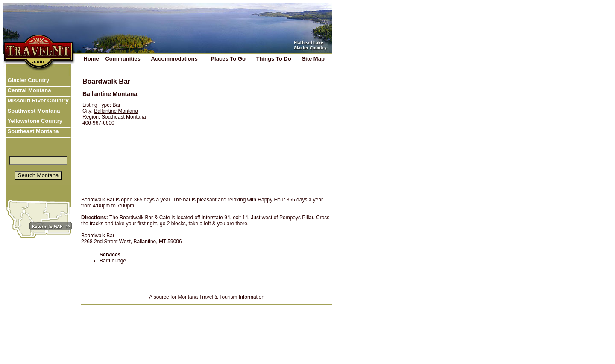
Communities (123, 59)
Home (91, 59)
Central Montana (28, 90)
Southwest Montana (33, 111)
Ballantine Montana (116, 111)
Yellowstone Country (34, 121)
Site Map (313, 59)
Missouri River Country (37, 100)
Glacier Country (28, 80)
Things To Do (274, 59)
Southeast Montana (32, 131)
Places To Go (228, 59)
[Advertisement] (245, 131)
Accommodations (174, 59)
